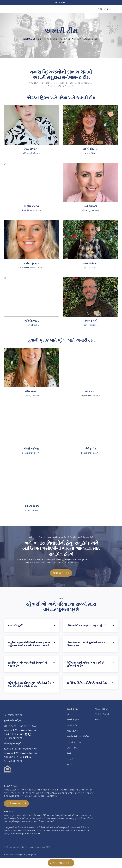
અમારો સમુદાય (73, 720)
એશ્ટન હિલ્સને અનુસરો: (14, 757)
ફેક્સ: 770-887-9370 (13, 738)
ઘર (68, 714)
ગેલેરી (69, 754)
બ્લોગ (98, 720)
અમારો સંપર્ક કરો (61, 585)
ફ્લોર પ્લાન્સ (72, 748)
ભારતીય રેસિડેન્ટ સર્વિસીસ (78, 737)
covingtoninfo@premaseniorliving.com (21, 753)
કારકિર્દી (70, 759)
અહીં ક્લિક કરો (29, 39)
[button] (104, 9)
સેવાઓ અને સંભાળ (75, 742)
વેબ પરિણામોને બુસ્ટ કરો (29, 855)
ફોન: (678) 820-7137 (13, 715)
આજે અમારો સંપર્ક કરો (16, 804)
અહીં (74, 39)
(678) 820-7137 (63, 3)
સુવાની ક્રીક (72, 725)
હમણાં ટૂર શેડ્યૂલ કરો (61, 863)
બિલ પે (70, 765)
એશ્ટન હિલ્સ (72, 731)
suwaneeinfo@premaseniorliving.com (20, 730)
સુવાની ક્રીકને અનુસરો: (14, 734)
